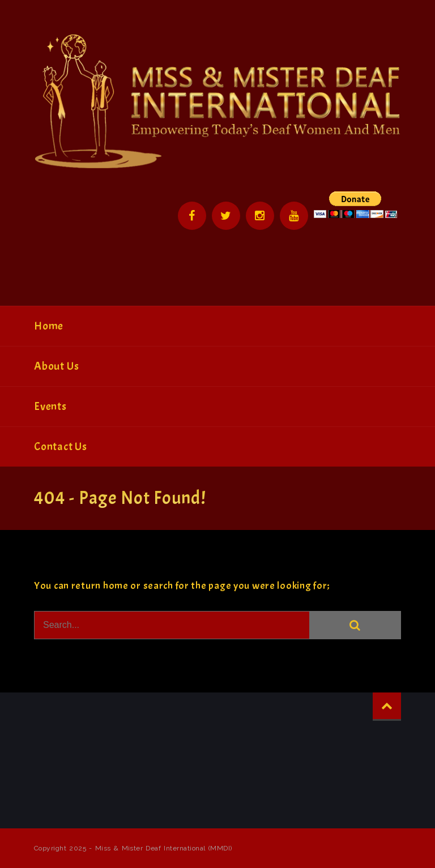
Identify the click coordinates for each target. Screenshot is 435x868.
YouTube (294, 216)
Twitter (226, 216)
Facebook (192, 216)
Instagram (260, 216)
